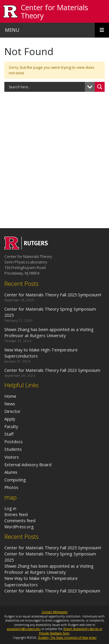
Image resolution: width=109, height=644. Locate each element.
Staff (9, 434)
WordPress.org (19, 527)
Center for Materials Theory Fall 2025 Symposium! (53, 548)
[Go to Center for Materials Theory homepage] (26, 248)
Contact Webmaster (55, 612)
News (10, 404)
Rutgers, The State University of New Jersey (67, 638)
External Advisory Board (28, 464)
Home (10, 396)
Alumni (11, 472)
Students (13, 449)
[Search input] (46, 87)
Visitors (12, 457)
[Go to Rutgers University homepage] (11, 12)
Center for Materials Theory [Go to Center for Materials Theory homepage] (54, 11)
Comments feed (20, 520)
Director (12, 411)
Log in (10, 508)
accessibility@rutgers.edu (24, 629)
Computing (15, 480)
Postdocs (14, 441)
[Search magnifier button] (100, 87)
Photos (11, 487)
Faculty (11, 426)
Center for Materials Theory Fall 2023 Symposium (52, 591)
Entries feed (16, 514)
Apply (10, 419)
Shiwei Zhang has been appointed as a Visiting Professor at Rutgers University (49, 569)
